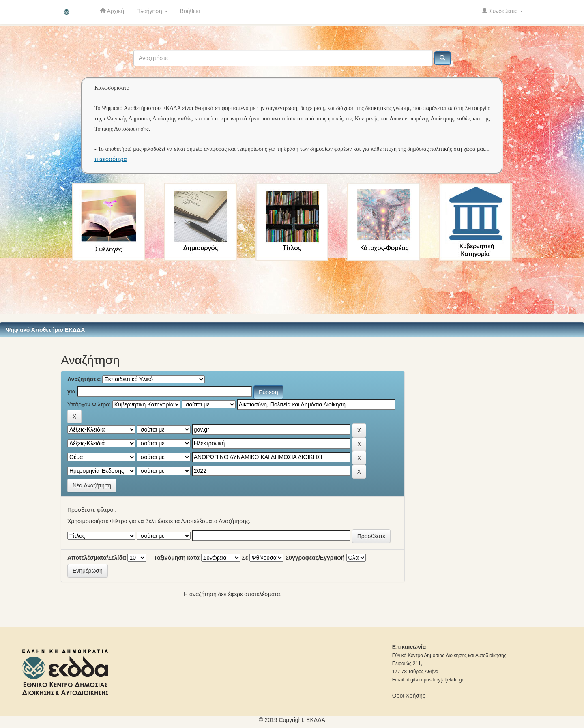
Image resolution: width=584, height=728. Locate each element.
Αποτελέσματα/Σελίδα (97, 558)
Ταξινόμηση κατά (177, 558)
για (71, 391)
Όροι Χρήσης (409, 696)
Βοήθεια (190, 11)
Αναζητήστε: (84, 379)
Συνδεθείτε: (502, 11)
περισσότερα (111, 159)
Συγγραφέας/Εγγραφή (315, 558)
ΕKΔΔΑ (316, 720)
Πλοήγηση (152, 11)
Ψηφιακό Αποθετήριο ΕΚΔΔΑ (45, 330)
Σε (245, 558)
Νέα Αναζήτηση (92, 485)
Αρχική (112, 11)
